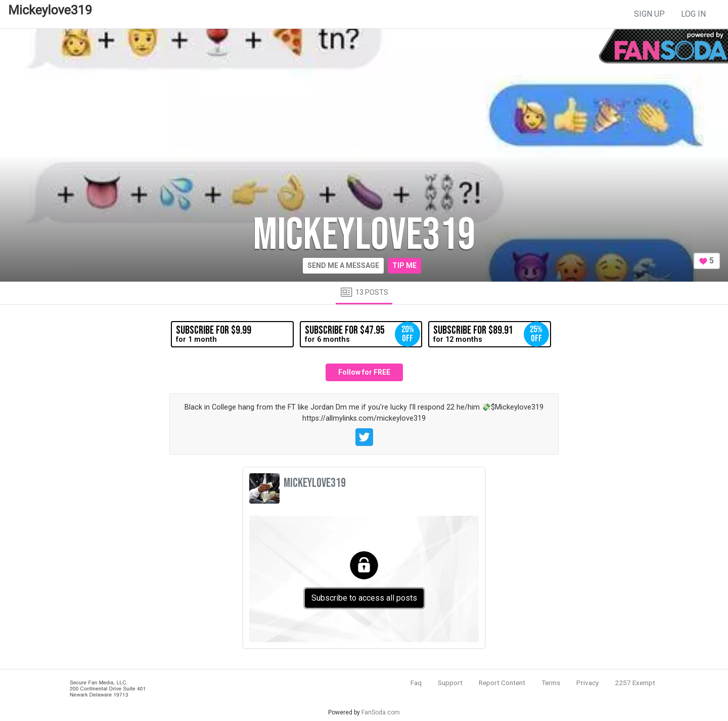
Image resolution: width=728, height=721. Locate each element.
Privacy (587, 683)
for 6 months (362, 334)
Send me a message (343, 265)
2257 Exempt (635, 683)
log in (693, 14)
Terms (551, 683)
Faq (416, 683)
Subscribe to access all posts (364, 598)
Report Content (502, 683)
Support (450, 683)
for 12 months (491, 334)
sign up (649, 14)
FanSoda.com (381, 712)
